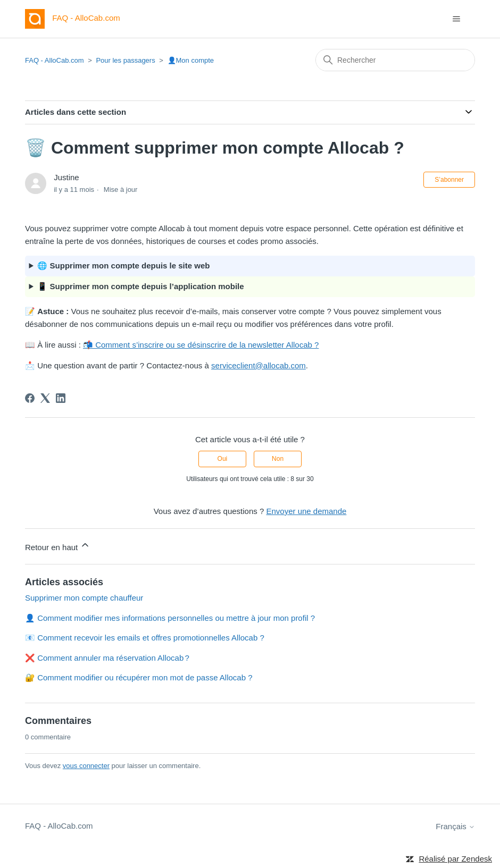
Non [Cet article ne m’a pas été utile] (278, 459)
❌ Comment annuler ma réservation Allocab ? (107, 658)
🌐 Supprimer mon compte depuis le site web (123, 266)
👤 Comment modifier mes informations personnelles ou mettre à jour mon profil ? (170, 618)
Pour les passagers (125, 60)
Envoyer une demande (306, 511)
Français (455, 826)
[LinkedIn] (61, 398)
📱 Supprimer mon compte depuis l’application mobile (140, 286)
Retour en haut (58, 546)
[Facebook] (30, 398)
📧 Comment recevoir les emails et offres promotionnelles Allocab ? (145, 638)
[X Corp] (45, 398)
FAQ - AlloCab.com (55, 60)
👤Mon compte (191, 60)
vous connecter (86, 766)
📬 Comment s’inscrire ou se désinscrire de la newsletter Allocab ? (201, 345)
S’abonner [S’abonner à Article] (449, 180)
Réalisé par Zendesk (455, 859)
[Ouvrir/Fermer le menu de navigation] (456, 19)
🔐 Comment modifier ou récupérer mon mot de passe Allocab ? (139, 677)
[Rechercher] (395, 60)
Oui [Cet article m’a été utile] (223, 459)
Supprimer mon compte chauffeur (84, 598)
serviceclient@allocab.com (259, 365)
